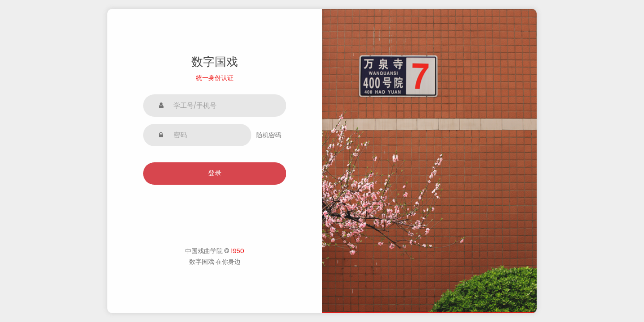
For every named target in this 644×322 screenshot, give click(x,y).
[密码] (197, 135)
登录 (215, 173)
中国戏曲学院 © (215, 251)
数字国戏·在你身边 (215, 262)
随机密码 (269, 135)
